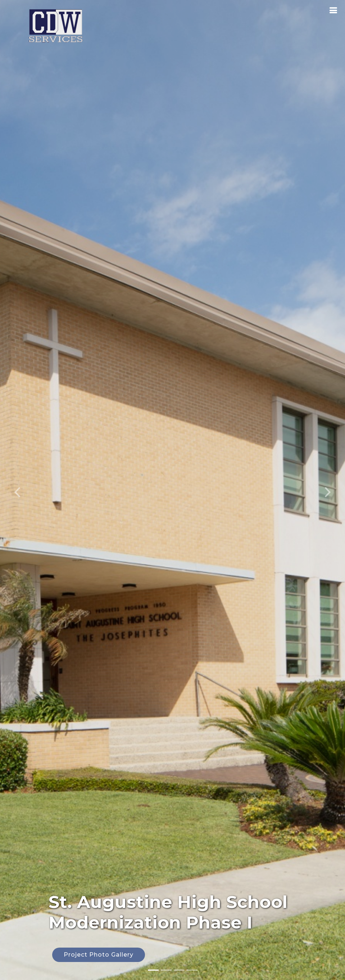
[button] (17, 490)
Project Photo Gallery (99, 955)
